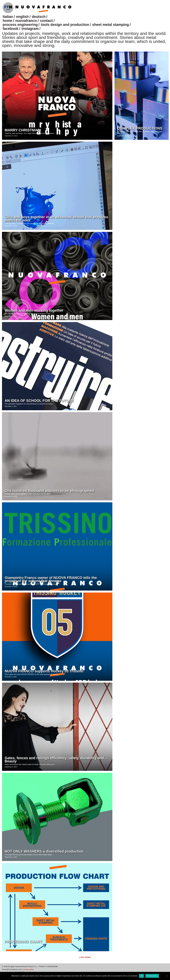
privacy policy (28, 969)
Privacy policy (152, 976)
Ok (142, 976)
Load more (85, 957)
